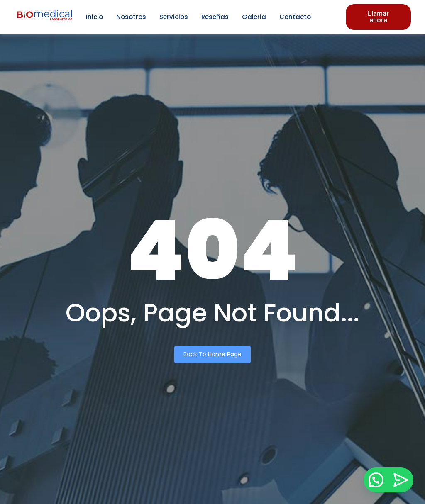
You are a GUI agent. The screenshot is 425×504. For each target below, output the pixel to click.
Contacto (295, 17)
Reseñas (215, 17)
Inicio (94, 17)
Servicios (174, 17)
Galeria (254, 17)
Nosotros (131, 17)
